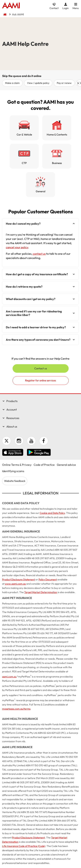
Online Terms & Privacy (17, 465)
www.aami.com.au (15, 584)
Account (12, 410)
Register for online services (40, 380)
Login (66, 8)
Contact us (41, 368)
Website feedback (15, 481)
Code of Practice (44, 465)
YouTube (31, 441)
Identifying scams (13, 471)
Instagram (19, 441)
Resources (13, 418)
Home (11, 6)
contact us (39, 254)
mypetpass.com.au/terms (16, 709)
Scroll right (78, 83)
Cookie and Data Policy (52, 513)
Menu (76, 8)
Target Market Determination (41, 592)
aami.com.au (9, 677)
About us (12, 426)
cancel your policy (17, 247)
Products (12, 401)
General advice (66, 465)
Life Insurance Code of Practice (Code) (24, 846)
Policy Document (48, 579)
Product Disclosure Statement (19, 579)
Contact (54, 8)
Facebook (44, 441)
